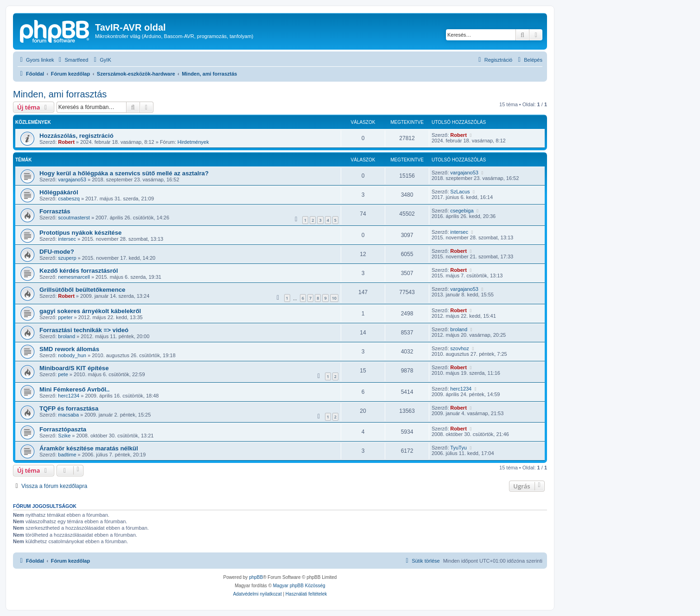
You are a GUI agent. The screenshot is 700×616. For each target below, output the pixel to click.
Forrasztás (55, 211)
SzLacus (460, 192)
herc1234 (69, 396)
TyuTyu (458, 448)
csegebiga (462, 211)
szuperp (67, 258)
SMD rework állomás (69, 349)
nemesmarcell (74, 277)
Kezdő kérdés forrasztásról (79, 271)
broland (67, 336)
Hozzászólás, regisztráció (76, 136)
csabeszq (69, 199)
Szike (64, 436)
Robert (66, 142)
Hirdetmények (193, 142)
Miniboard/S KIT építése (74, 368)
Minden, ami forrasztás (60, 94)
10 (334, 298)
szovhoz (459, 348)
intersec (67, 239)
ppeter (65, 317)
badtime (67, 455)
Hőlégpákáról (59, 192)
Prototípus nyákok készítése (80, 233)
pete (63, 374)
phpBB (256, 577)
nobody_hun (72, 355)
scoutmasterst (74, 218)
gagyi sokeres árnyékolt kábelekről (90, 311)
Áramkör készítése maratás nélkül (89, 448)
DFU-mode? (57, 252)
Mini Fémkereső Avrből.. (74, 389)
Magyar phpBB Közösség (299, 586)
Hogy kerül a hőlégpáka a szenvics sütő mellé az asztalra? (124, 173)
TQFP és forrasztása (69, 408)
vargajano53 (72, 180)
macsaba (68, 415)
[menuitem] (73, 60)
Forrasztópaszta (63, 429)
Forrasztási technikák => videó (84, 330)
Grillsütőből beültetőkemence (82, 290)
